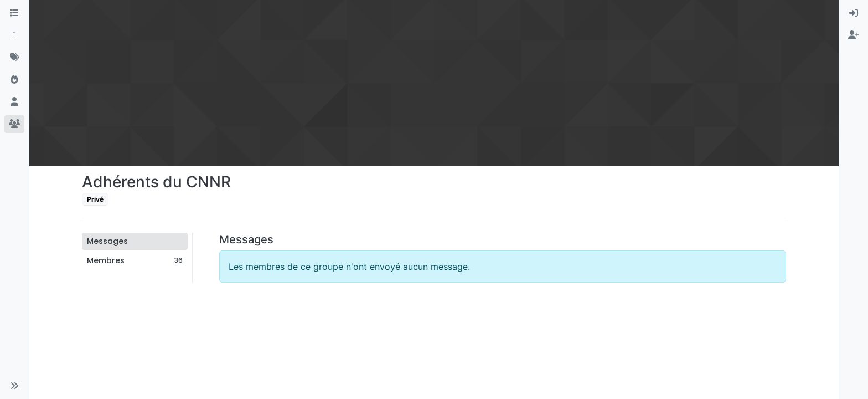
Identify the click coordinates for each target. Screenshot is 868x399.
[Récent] (14, 35)
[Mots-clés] (14, 58)
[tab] (135, 241)
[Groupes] (14, 124)
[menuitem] (854, 13)
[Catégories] (14, 13)
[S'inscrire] (854, 35)
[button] (14, 386)
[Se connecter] (854, 13)
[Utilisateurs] (14, 102)
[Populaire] (14, 80)
